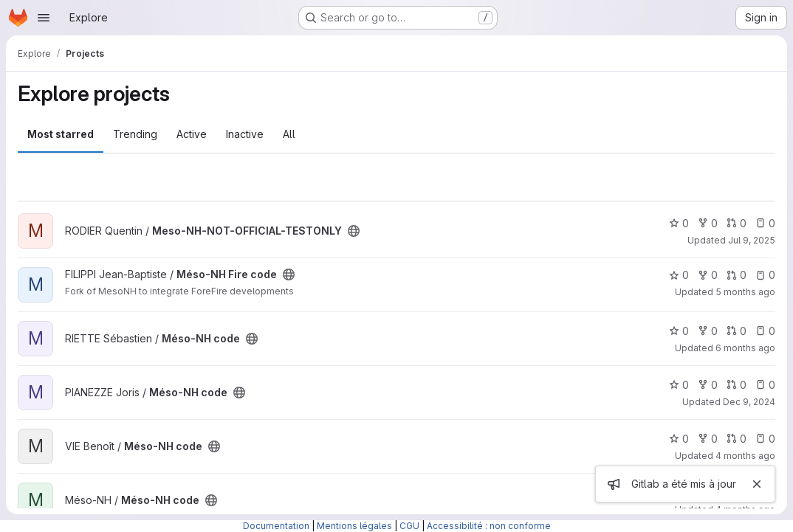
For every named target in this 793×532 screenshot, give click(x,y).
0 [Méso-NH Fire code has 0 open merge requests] (737, 275)
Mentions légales (354, 526)
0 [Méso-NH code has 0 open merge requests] (737, 331)
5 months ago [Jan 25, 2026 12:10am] (745, 292)
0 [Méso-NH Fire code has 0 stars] (679, 275)
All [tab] (289, 134)
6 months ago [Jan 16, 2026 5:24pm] (745, 348)
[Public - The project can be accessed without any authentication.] (354, 231)
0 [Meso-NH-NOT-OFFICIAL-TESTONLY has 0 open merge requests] (737, 223)
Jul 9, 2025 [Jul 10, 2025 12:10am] (752, 240)
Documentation (276, 526)
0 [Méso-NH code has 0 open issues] (765, 331)
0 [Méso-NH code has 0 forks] (708, 331)
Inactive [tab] (245, 134)
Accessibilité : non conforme (489, 526)
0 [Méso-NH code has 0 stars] (679, 331)
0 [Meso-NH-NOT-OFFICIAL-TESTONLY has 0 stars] (679, 223)
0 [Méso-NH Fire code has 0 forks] (708, 275)
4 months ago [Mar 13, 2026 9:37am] (745, 456)
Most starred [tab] (61, 134)
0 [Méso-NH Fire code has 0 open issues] (765, 275)
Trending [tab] (135, 134)
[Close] (757, 484)
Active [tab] (192, 134)
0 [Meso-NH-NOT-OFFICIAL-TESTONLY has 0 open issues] (765, 223)
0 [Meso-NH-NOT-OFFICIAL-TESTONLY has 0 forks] (708, 223)
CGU (409, 526)
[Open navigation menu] (44, 18)
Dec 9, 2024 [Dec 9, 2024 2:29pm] (749, 402)
